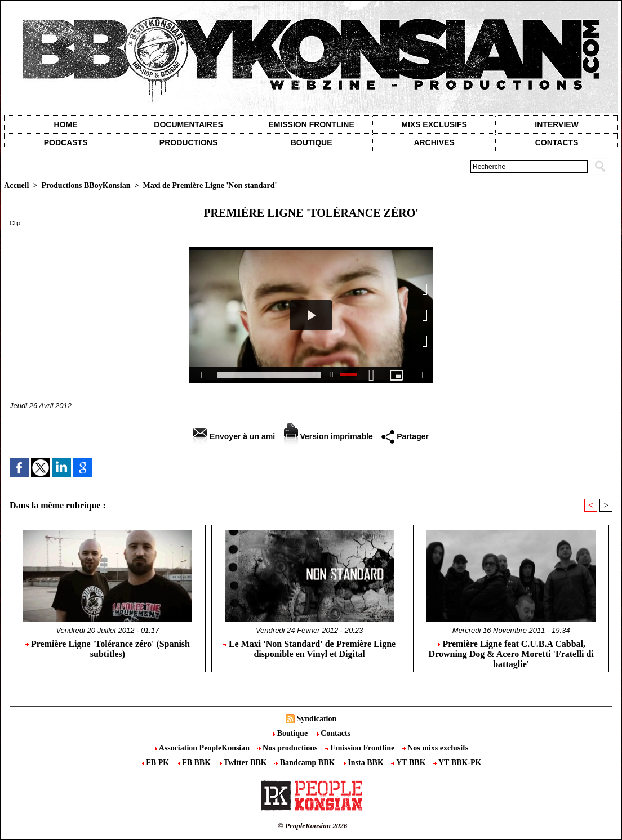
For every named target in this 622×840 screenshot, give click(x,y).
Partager (405, 436)
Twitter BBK (244, 763)
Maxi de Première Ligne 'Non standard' (210, 186)
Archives (434, 142)
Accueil (16, 186)
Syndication (316, 719)
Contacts (333, 733)
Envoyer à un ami (234, 436)
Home (66, 124)
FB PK (156, 763)
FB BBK (195, 763)
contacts (557, 142)
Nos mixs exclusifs (436, 748)
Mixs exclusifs (434, 124)
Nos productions (288, 748)
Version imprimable (328, 436)
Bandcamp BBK (306, 763)
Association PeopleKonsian (203, 748)
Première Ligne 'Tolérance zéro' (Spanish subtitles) (108, 649)
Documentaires (188, 124)
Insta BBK (364, 763)
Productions (188, 142)
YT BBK (409, 763)
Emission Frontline (311, 124)
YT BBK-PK (457, 763)
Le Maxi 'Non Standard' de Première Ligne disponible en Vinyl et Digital (309, 649)
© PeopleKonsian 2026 (312, 826)
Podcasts (66, 142)
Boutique (312, 142)
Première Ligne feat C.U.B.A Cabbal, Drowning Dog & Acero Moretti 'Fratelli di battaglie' (511, 653)
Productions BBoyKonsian (86, 186)
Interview (557, 124)
